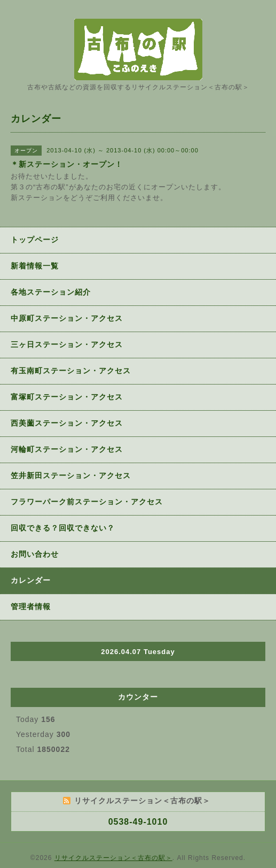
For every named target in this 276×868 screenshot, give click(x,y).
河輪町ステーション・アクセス (67, 449)
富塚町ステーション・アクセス (67, 397)
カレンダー (31, 580)
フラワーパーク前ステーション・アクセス (87, 502)
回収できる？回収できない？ (63, 528)
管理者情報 (31, 606)
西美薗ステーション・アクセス (67, 423)
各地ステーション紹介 (51, 292)
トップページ (35, 240)
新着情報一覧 (35, 266)
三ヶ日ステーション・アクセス (67, 344)
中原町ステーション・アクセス (67, 318)
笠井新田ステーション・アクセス (71, 475)
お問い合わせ (35, 554)
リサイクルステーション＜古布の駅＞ (113, 858)
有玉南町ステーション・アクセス (71, 371)
